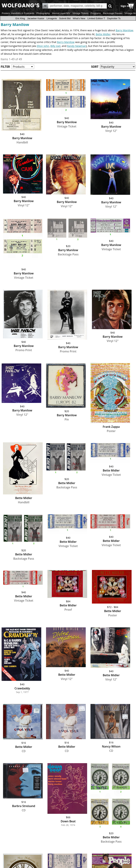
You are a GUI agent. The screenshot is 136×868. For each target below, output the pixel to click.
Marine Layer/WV (61, 13)
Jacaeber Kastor (36, 18)
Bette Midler (103, 34)
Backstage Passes (113, 13)
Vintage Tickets (80, 13)
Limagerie (52, 18)
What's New (79, 18)
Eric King (20, 18)
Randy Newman (76, 46)
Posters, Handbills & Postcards (18, 13)
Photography (43, 13)
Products (19, 67)
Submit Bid (65, 18)
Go (110, 6)
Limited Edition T (96, 18)
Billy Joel (55, 46)
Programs (96, 13)
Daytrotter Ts (114, 18)
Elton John (43, 46)
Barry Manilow (15, 24)
